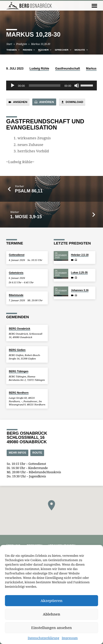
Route (37, 453)
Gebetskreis (16, 273)
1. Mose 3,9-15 (26, 217)
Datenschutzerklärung (44, 638)
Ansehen (18, 102)
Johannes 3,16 (80, 290)
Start (9, 44)
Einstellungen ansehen (52, 628)
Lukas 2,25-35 (79, 273)
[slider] (45, 86)
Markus (91, 69)
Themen (13, 50)
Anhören (44, 102)
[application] (51, 86)
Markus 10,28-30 (41, 44)
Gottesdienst (17, 255)
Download (72, 102)
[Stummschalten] (77, 86)
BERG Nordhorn (19, 393)
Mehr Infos (18, 453)
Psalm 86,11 (29, 191)
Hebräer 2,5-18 (80, 255)
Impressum (70, 638)
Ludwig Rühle (39, 69)
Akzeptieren (52, 601)
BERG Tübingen (19, 371)
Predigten (21, 44)
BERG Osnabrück (20, 329)
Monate (81, 50)
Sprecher (63, 50)
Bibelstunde (16, 295)
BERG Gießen (17, 350)
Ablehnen (52, 614)
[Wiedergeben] (13, 86)
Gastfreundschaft (68, 69)
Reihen (29, 50)
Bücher (45, 50)
